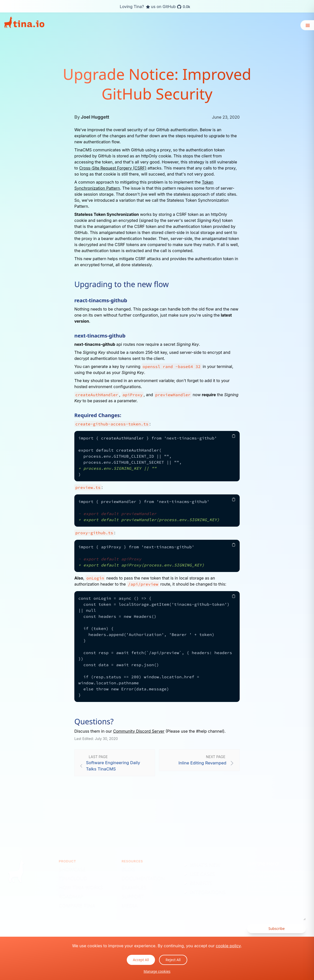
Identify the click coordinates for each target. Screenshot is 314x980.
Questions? (94, 722)
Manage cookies (157, 971)
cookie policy (228, 946)
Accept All (141, 960)
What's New (205, 865)
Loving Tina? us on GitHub (155, 7)
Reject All (173, 960)
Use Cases (202, 874)
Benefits (201, 883)
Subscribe (276, 928)
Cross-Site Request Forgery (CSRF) (113, 168)
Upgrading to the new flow (122, 284)
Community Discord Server (139, 731)
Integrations (208, 892)
